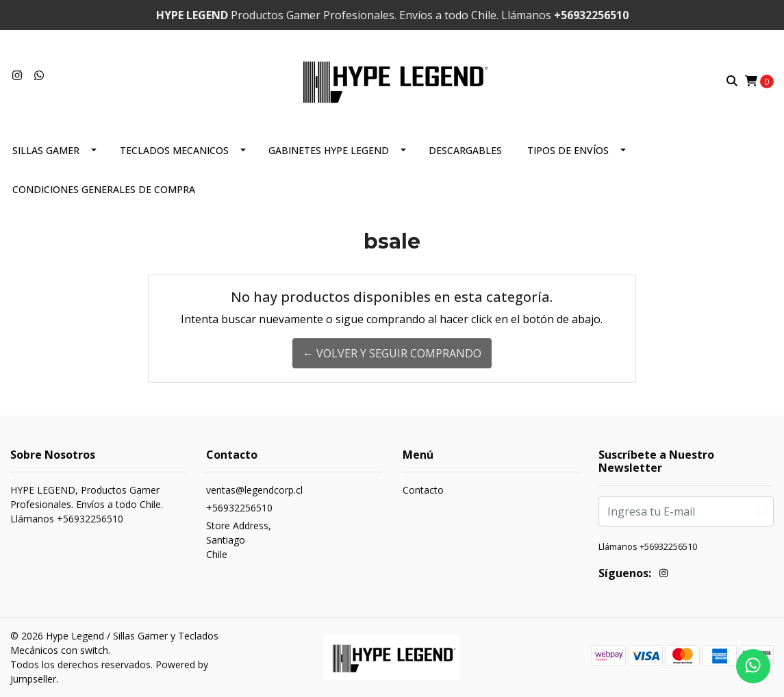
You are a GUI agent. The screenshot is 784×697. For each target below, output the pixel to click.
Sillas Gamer (46, 150)
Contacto (423, 490)
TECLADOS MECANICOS (174, 150)
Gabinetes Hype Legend (329, 150)
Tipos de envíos (568, 150)
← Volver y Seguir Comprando (392, 353)
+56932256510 (239, 508)
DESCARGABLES (465, 150)
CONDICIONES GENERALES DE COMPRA (104, 189)
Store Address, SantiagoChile (239, 540)
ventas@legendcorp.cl (254, 490)
